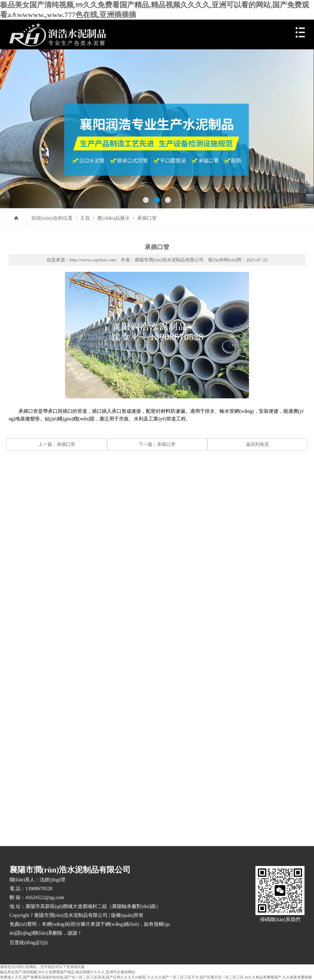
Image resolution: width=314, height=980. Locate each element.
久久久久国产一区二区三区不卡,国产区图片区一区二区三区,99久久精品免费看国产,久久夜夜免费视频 (230, 977)
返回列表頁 (257, 444)
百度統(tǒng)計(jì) (29, 942)
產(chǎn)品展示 (114, 218)
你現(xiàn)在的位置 (52, 218)
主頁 (85, 218)
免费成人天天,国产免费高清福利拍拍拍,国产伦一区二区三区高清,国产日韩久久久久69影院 (73, 977)
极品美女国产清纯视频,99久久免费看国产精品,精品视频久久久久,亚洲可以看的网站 (68, 972)
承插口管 (147, 218)
